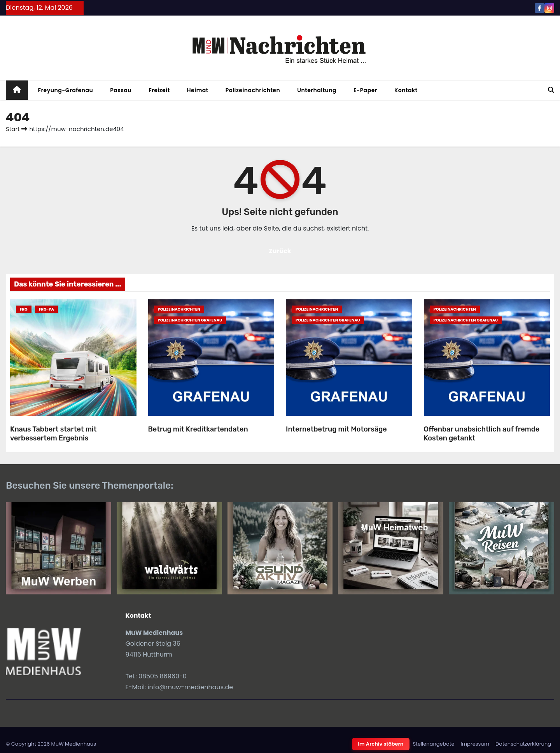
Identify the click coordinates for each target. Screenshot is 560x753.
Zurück (280, 251)
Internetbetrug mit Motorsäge (336, 429)
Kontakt (406, 90)
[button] (551, 90)
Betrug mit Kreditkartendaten (198, 429)
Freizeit (159, 90)
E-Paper (365, 90)
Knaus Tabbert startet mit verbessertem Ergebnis (53, 434)
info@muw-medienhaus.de (191, 687)
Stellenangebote (433, 744)
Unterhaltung (317, 90)
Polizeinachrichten (253, 90)
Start (13, 129)
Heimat (198, 90)
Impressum (475, 744)
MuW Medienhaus (73, 744)
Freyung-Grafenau (66, 90)
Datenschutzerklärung (523, 744)
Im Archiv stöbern (381, 744)
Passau (121, 90)
